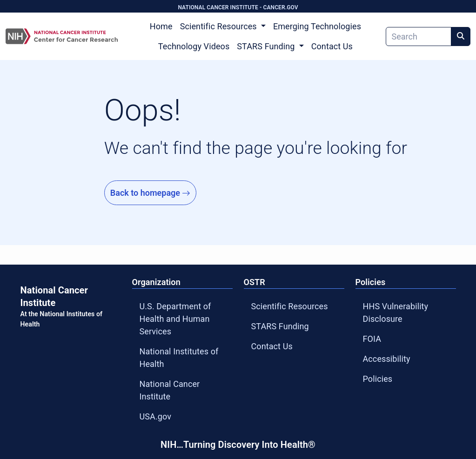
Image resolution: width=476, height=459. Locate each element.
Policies (378, 379)
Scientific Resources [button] (220, 26)
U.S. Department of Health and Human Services (175, 319)
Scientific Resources (290, 306)
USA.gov (156, 416)
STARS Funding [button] (267, 46)
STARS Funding (280, 326)
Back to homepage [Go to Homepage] (151, 193)
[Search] (419, 37)
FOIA (372, 339)
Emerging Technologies (317, 26)
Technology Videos (194, 46)
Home (161, 26)
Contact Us (332, 46)
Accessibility (387, 359)
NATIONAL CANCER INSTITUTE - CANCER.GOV (238, 7)
